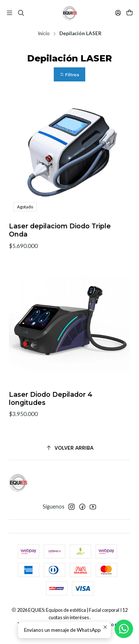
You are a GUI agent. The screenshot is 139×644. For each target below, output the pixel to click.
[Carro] (130, 13)
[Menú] (9, 13)
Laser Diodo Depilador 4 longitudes (51, 407)
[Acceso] (118, 13)
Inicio (44, 34)
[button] (69, 75)
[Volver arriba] (69, 448)
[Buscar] (21, 13)
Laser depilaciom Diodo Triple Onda (60, 230)
